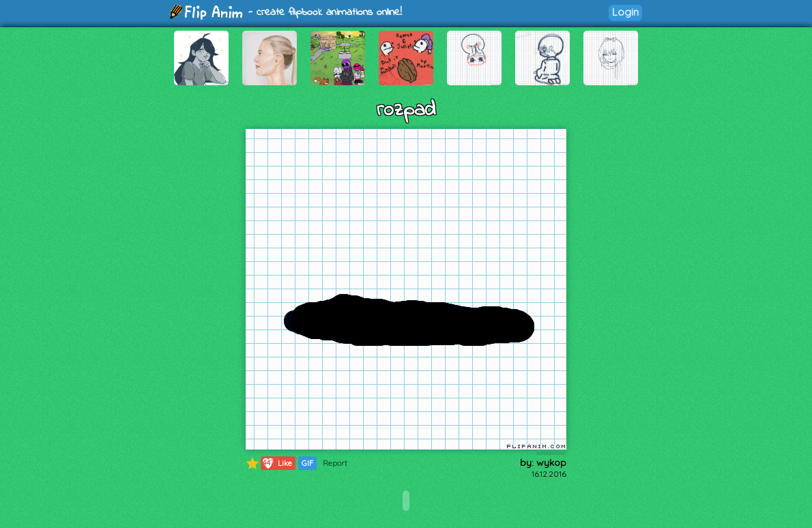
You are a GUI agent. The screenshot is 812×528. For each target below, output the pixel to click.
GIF (307, 463)
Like (277, 463)
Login (625, 12)
